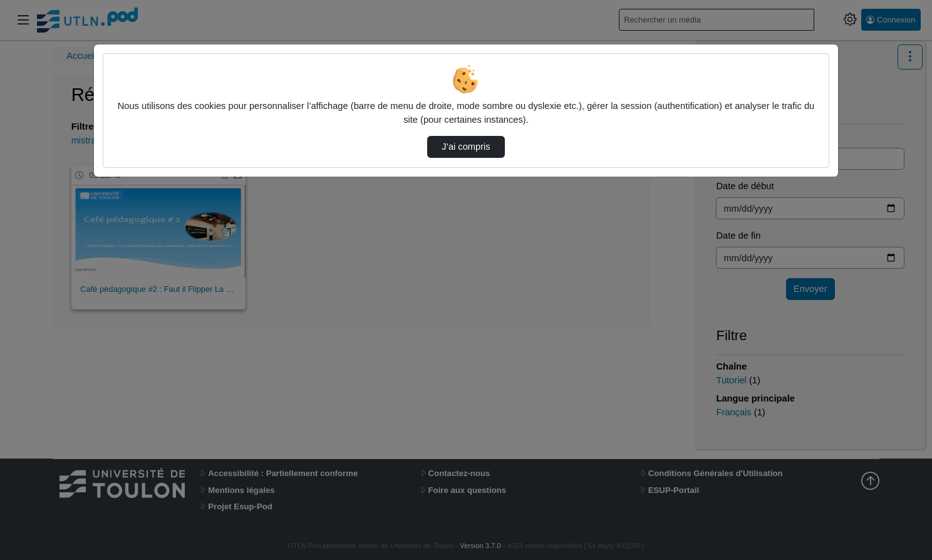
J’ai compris (466, 147)
